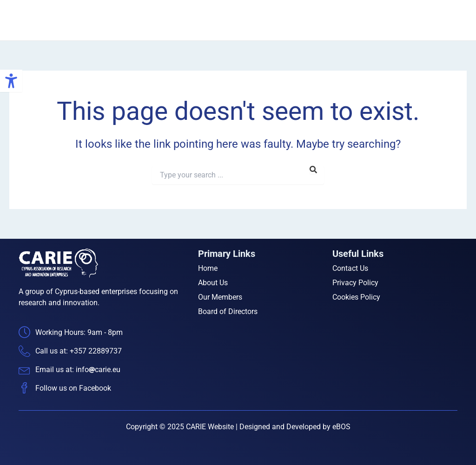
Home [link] (221, 20)
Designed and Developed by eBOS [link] (295, 427)
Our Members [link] (312, 20)
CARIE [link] (104, 20)
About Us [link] (260, 20)
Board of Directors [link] (379, 20)
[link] (11, 81)
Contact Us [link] (441, 20)
